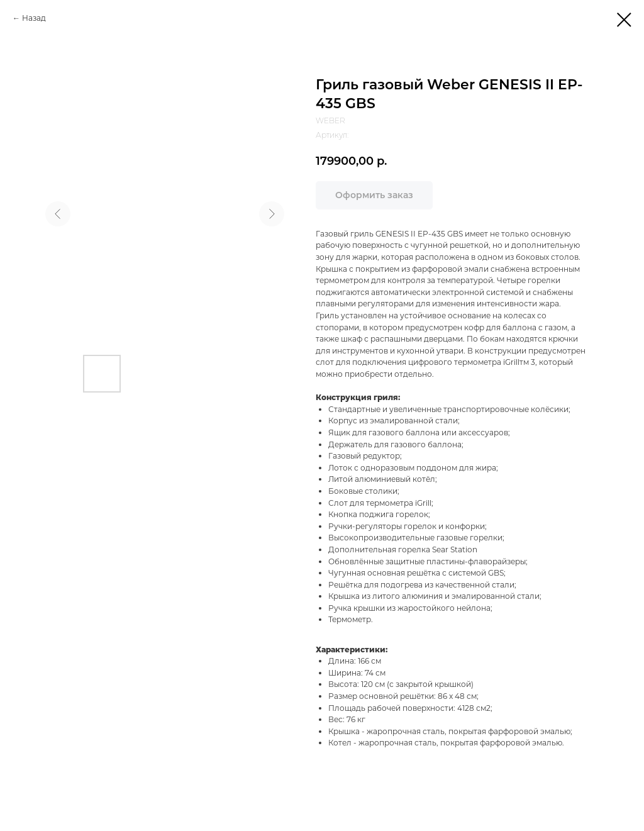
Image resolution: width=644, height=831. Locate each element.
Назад (34, 18)
